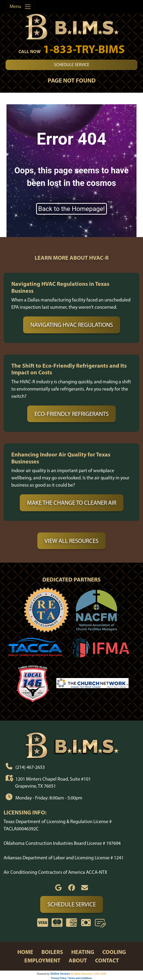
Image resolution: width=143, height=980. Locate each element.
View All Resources (71, 541)
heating (83, 952)
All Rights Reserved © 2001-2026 (88, 974)
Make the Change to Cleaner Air (72, 503)
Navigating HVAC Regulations (72, 325)
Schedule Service (72, 65)
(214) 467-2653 (30, 767)
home (25, 952)
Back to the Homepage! (72, 209)
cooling (114, 952)
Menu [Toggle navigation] (20, 7)
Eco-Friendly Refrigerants (71, 414)
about (78, 960)
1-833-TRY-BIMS (84, 49)
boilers (52, 952)
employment (42, 960)
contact (107, 960)
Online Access (60, 974)
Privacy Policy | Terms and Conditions (71, 978)
